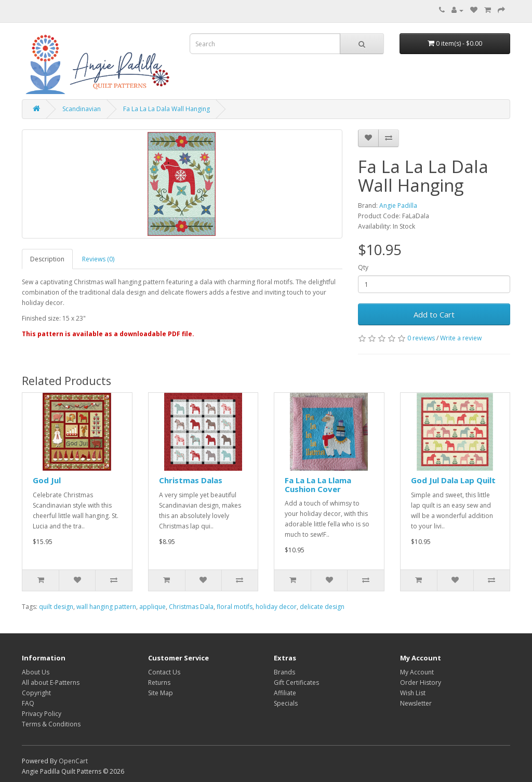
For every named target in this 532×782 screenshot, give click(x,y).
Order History (421, 682)
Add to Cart (434, 314)
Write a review (461, 338)
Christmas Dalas (191, 480)
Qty (363, 267)
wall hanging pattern (106, 607)
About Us (36, 672)
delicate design (322, 607)
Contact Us (164, 672)
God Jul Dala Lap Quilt (453, 480)
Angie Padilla (398, 206)
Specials (286, 703)
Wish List (413, 693)
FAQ (28, 703)
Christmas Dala (191, 607)
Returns (159, 682)
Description (47, 259)
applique (152, 607)
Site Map (161, 693)
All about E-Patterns (51, 682)
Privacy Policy (42, 714)
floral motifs (235, 607)
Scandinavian (82, 109)
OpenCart (73, 761)
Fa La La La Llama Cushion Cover (318, 485)
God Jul (47, 480)
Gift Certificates (296, 682)
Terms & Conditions (51, 724)
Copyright (36, 693)
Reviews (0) (98, 259)
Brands (284, 672)
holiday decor (276, 607)
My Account (417, 672)
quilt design (56, 607)
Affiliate (285, 693)
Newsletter (416, 703)
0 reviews (421, 338)
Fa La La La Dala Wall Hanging (167, 109)
